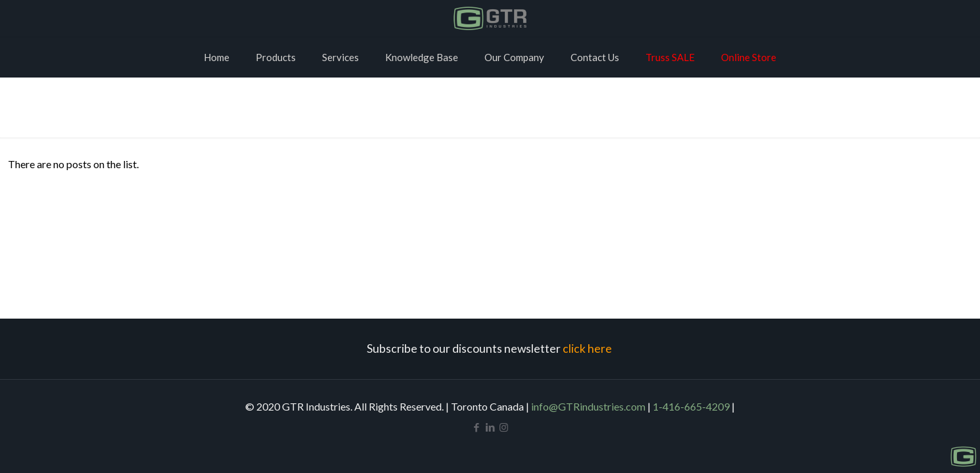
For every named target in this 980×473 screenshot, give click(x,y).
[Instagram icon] (504, 427)
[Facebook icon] (476, 427)
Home (490, 111)
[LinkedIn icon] (490, 427)
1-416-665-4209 (691, 406)
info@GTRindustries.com (588, 406)
